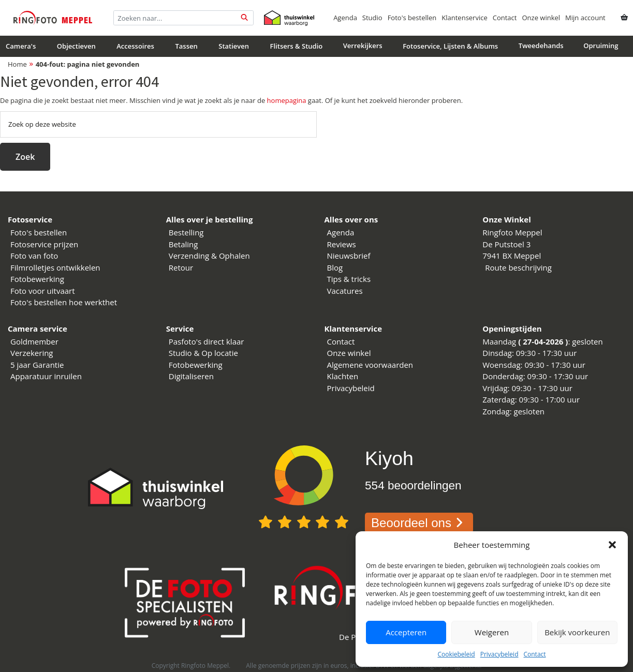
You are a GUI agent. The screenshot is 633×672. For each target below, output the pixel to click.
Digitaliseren (191, 376)
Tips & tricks (349, 279)
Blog (335, 267)
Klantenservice (464, 18)
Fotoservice (30, 219)
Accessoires (135, 46)
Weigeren (492, 632)
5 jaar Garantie (37, 365)
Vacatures (345, 291)
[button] (612, 545)
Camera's (21, 46)
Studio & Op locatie (203, 353)
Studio (372, 18)
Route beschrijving (518, 267)
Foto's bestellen (412, 18)
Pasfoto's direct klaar (207, 341)
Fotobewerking (37, 279)
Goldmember (34, 341)
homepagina (287, 100)
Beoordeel (419, 523)
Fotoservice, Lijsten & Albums (450, 46)
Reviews (342, 244)
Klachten (343, 376)
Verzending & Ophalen (209, 256)
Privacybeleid (499, 654)
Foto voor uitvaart (43, 291)
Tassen (186, 46)
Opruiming (601, 46)
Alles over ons (351, 219)
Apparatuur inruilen (46, 376)
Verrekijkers (363, 46)
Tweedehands (541, 46)
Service (180, 328)
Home (17, 64)
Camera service (38, 328)
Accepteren (406, 632)
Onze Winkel (507, 219)
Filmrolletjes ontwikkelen (55, 267)
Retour (181, 267)
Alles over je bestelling (210, 219)
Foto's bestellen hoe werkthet (64, 302)
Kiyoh (389, 458)
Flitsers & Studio (297, 46)
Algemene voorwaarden (370, 365)
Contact (534, 654)
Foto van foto (34, 256)
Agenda (345, 18)
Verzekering (32, 353)
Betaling (183, 244)
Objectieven (76, 46)
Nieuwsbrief (349, 256)
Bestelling (186, 232)
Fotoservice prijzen (44, 244)
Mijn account (585, 18)
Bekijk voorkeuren (577, 632)
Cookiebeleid (456, 654)
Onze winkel (541, 18)
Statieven (234, 46)
